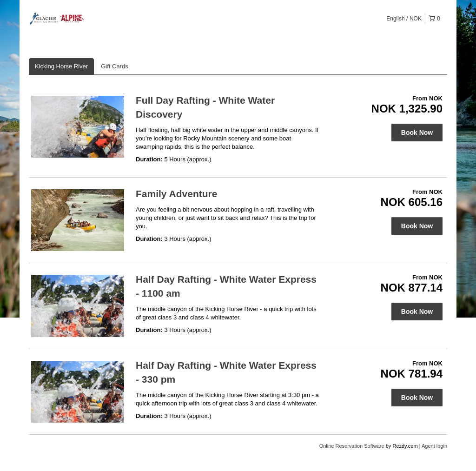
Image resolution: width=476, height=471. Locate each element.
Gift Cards (115, 66)
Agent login (434, 446)
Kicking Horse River (61, 66)
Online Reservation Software (352, 446)
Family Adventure (176, 194)
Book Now (417, 133)
